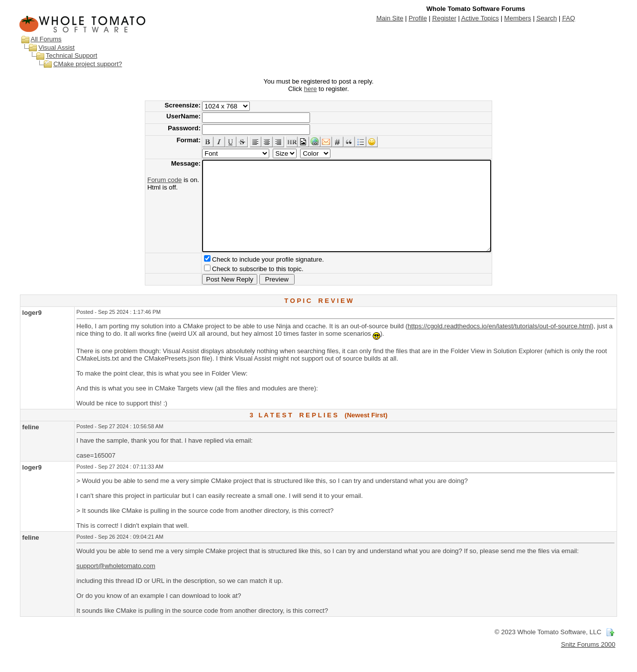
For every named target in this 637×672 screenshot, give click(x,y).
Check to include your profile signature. (251, 277)
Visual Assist (56, 48)
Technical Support (71, 55)
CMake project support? (88, 64)
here (311, 89)
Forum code (147, 180)
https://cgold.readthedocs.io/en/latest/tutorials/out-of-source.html (499, 344)
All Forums (46, 39)
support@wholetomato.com (116, 584)
